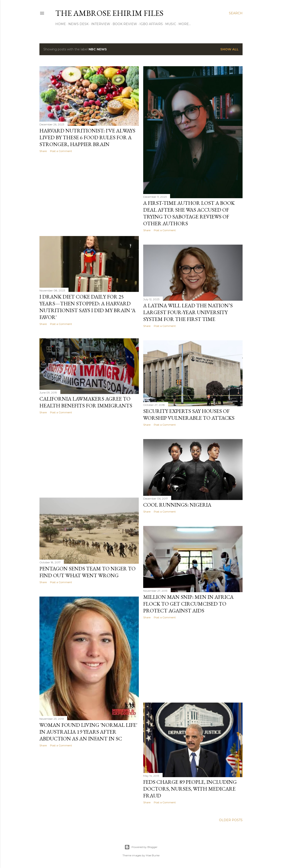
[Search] (236, 13)
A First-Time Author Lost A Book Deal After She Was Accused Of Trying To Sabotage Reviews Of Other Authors (189, 213)
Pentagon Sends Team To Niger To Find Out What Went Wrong (87, 572)
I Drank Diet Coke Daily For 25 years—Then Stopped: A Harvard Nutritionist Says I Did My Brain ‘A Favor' (87, 307)
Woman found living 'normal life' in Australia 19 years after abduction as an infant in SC (88, 732)
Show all (229, 49)
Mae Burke (153, 855)
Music (171, 24)
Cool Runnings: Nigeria (177, 505)
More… (185, 24)
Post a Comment (61, 151)
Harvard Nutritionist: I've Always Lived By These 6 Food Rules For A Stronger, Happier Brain (87, 137)
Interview (101, 24)
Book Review (125, 24)
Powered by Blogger (141, 847)
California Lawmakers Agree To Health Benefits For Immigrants (86, 402)
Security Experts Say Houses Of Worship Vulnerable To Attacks (189, 414)
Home (61, 24)
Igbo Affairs (151, 24)
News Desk (78, 24)
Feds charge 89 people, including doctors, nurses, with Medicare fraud (190, 789)
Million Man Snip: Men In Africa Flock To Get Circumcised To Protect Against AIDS (188, 604)
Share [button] (43, 151)
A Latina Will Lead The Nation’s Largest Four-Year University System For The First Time (188, 312)
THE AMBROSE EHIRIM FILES (109, 13)
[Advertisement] (89, 194)
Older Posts (231, 820)
